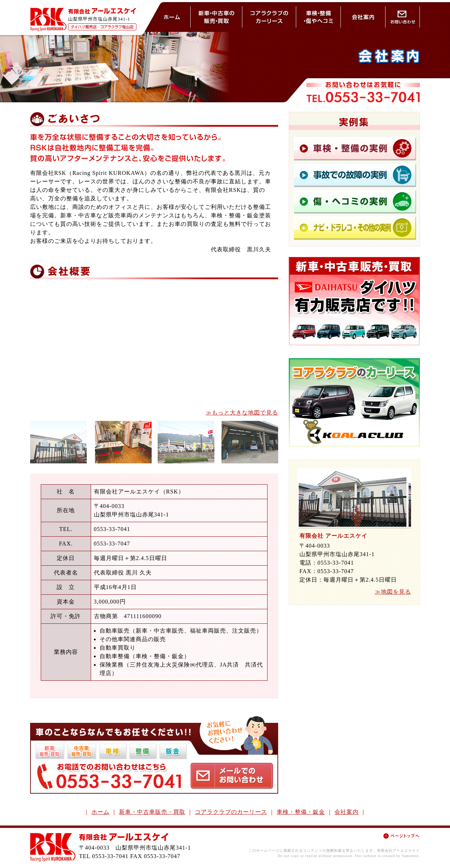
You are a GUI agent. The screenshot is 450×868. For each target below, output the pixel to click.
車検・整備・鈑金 (319, 17)
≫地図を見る (393, 592)
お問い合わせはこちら (232, 776)
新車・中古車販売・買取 (152, 812)
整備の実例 (355, 173)
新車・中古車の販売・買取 (354, 301)
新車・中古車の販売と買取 (216, 17)
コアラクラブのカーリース (269, 17)
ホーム (172, 17)
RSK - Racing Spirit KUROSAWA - (48, 20)
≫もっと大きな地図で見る (242, 413)
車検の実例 (355, 148)
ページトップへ (401, 836)
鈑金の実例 (355, 200)
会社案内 (363, 17)
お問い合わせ (403, 17)
